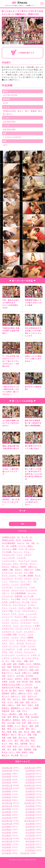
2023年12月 (7, 803)
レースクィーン (23, 655)
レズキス (6, 658)
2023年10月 (7, 806)
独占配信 (35, 717)
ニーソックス (31, 614)
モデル (5, 652)
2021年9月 (30, 841)
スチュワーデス (18, 590)
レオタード (35, 655)
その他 (5, 602)
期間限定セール (18, 708)
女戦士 (27, 679)
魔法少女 (6, 755)
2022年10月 (7, 824)
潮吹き (16, 717)
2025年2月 (6, 782)
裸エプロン (23, 738)
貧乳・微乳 (25, 740)
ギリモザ (18, 578)
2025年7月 (30, 774)
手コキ (10, 702)
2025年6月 (6, 776)
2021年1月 (25, 853)
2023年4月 (6, 815)
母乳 (13, 711)
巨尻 (4, 699)
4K (31, 537)
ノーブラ (5, 620)
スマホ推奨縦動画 (18, 593)
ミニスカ (31, 646)
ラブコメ (18, 652)
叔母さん (6, 670)
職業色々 (6, 735)
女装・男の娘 (22, 681)
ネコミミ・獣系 (21, 617)
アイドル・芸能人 (26, 546)
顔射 (20, 749)
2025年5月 (30, 776)
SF (3, 546)
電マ (9, 749)
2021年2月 (6, 853)
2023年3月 (30, 815)
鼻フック (24, 755)
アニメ (19, 555)
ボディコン (32, 640)
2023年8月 (6, 809)
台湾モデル (23, 670)
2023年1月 (30, 818)
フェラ (30, 634)
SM (7, 546)
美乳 (20, 732)
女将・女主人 (7, 679)
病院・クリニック (29, 720)
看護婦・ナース (14, 726)
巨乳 (24, 696)
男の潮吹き (6, 720)
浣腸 (20, 714)
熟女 (22, 717)
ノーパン (33, 617)
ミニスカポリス (8, 649)
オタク (16, 564)
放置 (18, 705)
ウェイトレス (24, 561)
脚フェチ (22, 735)
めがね (34, 649)
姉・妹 (5, 690)
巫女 (9, 699)
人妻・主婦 (6, 664)
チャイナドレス (19, 605)
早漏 (37, 705)
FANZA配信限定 (9, 543)
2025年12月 (7, 768)
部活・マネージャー (21, 746)
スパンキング (31, 590)
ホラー (12, 643)
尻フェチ (5, 696)
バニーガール (26, 626)
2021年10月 (7, 841)
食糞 (35, 749)
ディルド (13, 608)
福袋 (31, 726)
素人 (27, 111)
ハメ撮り (37, 626)
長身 (4, 749)
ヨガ (11, 652)
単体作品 (17, 667)
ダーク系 (26, 602)
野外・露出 (36, 746)
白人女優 (11, 723)
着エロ (25, 726)
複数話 (34, 111)
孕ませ (21, 690)
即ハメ (25, 667)
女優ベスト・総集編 (30, 673)
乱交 (31, 661)
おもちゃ (6, 567)
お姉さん (15, 567)
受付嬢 (14, 670)
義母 (39, 732)
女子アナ (11, 676)
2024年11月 (30, 785)
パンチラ (36, 628)
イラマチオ (21, 558)
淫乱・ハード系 (30, 714)
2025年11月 (30, 768)
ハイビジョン (26, 623)
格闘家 (36, 708)
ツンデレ (31, 605)
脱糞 (29, 735)
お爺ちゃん (29, 570)
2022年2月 (6, 835)
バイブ (36, 623)
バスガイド (6, 626)
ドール (18, 611)
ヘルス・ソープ (8, 640)
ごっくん (15, 584)
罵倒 (15, 732)
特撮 (28, 717)
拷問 (28, 702)
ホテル (5, 643)
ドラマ (14, 614)
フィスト (22, 634)
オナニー (33, 564)
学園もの (30, 690)
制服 (9, 667)
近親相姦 (24, 743)
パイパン (15, 623)
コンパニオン (7, 587)
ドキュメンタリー (29, 611)
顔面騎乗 (28, 749)
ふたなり (5, 637)
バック (15, 626)
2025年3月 (30, 779)
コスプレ (6, 584)
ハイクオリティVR (28, 620)
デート (5, 608)
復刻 (24, 699)
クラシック (14, 581)
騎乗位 (25, 752)
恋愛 (4, 702)
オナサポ (24, 564)
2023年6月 (6, 812)
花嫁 (35, 735)
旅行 (24, 705)
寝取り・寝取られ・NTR (21, 693)
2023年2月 (6, 818)
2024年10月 (7, 788)
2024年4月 (6, 797)
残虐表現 (6, 711)
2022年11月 (30, 821)
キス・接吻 (29, 573)
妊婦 (36, 687)
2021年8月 (6, 844)
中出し (19, 661)
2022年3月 (30, 833)
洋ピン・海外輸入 (9, 714)
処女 (4, 667)
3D (18, 537)
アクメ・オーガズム (27, 549)
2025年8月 (6, 774)
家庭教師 (6, 693)
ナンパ (21, 614)
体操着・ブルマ (25, 664)
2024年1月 (30, 800)
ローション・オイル (30, 658)
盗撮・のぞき (33, 723)
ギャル (38, 575)
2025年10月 (7, 771)
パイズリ (5, 623)
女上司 (17, 673)
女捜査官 (35, 679)
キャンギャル (7, 578)
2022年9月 (30, 824)
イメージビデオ (8, 558)
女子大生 (20, 676)
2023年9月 (30, 806)
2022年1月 (30, 835)
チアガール (6, 605)
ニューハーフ (7, 617)
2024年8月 (6, 791)
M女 (28, 543)
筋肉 (28, 729)
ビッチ (19, 631)
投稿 (16, 702)
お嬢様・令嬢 (7, 570)
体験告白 (37, 664)
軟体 (11, 743)
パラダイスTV (8, 628)
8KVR (18, 540)
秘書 (37, 726)
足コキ (4, 743)
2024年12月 (7, 785)
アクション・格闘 (9, 549)
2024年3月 (30, 797)
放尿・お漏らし (8, 705)
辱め (16, 743)
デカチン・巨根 (25, 608)
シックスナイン (21, 587)
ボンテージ (30, 643)
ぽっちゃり (21, 640)
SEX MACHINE (9, 121)
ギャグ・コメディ (9, 575)
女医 (4, 676)
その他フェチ (15, 602)
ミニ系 (19, 649)
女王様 (12, 681)
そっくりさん (35, 599)
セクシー (6, 599)
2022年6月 (6, 830)
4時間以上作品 (9, 111)
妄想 (31, 681)
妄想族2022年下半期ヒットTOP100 (17, 687)
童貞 (4, 729)
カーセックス (7, 573)
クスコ (36, 578)
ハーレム (15, 620)
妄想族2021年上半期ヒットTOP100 (17, 684)
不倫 (13, 661)
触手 (16, 740)
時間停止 (6, 708)
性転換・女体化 (34, 699)
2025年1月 (30, 782)
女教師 (5, 681)
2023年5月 (30, 812)
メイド (27, 649)
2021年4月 (6, 850)
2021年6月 (6, 847)
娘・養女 (13, 690)
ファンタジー (29, 631)
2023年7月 (30, 809)
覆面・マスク (7, 740)
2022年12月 (7, 821)
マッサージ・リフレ (10, 646)
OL (38, 543)
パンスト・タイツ (23, 628)
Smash (20, 3)
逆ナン (32, 743)
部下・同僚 (6, 746)
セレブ (25, 599)
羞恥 (33, 732)
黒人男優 (15, 755)
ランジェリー (30, 652)
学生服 (38, 690)
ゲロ (35, 581)
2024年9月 (30, 788)
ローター (6, 661)
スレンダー (32, 593)
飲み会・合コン (8, 752)
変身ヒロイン (7, 673)
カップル (18, 573)
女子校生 (29, 676)
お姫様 (23, 567)
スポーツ (5, 593)
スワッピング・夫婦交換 (12, 596)
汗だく (25, 711)
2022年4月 (6, 833)
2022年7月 (30, 827)
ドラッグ (5, 614)
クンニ (23, 581)
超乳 (33, 740)
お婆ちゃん (32, 567)
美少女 (27, 732)
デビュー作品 (7, 611)
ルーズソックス (8, 655)
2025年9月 (30, 771)
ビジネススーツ (8, 631)
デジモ (36, 608)
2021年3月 (30, 850)
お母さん (18, 570)
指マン (20, 111)
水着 (18, 711)
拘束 (22, 702)
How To (21, 543)
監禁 (4, 726)
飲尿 (18, 752)
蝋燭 (15, 738)
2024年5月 (30, 794)
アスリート (17, 552)
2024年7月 (30, 791)
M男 (33, 543)
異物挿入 (16, 720)
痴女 (4, 723)
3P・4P (25, 537)
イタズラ (28, 555)
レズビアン (16, 658)
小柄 (35, 693)
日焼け (30, 705)
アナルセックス (8, 555)
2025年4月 (6, 779)
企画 (15, 664)
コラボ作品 (25, 584)
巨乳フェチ (32, 696)
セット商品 (16, 599)
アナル (27, 552)
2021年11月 (30, 838)
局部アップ (16, 696)
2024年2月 (6, 800)
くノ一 (5, 581)
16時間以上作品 (8, 537)
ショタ (32, 587)
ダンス (34, 602)
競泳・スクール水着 (16, 729)
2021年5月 (30, 847)
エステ (34, 561)
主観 (26, 661)
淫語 (4, 717)
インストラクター (9, 561)
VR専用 (13, 546)
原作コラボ (34, 667)
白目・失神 (21, 723)
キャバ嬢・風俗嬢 (26, 575)
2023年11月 (30, 803)
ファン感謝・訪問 (9, 634)
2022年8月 (6, 827)
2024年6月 (6, 794)
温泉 (9, 717)
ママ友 (23, 646)
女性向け (18, 679)
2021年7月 (30, 844)
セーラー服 (29, 596)
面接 (15, 749)
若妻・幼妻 (6, 738)
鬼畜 (31, 752)
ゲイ (29, 581)
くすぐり (28, 578)
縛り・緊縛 (6, 732)
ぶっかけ (15, 637)
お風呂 (38, 570)
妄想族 (38, 681)
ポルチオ (20, 643)
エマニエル (6, 564)
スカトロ (6, 590)
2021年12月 (7, 838)
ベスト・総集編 (27, 637)
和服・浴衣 (34, 670)
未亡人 (29, 708)
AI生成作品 (27, 540)
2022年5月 (30, 830)
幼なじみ (17, 699)
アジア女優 (6, 552)
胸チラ (14, 735)
